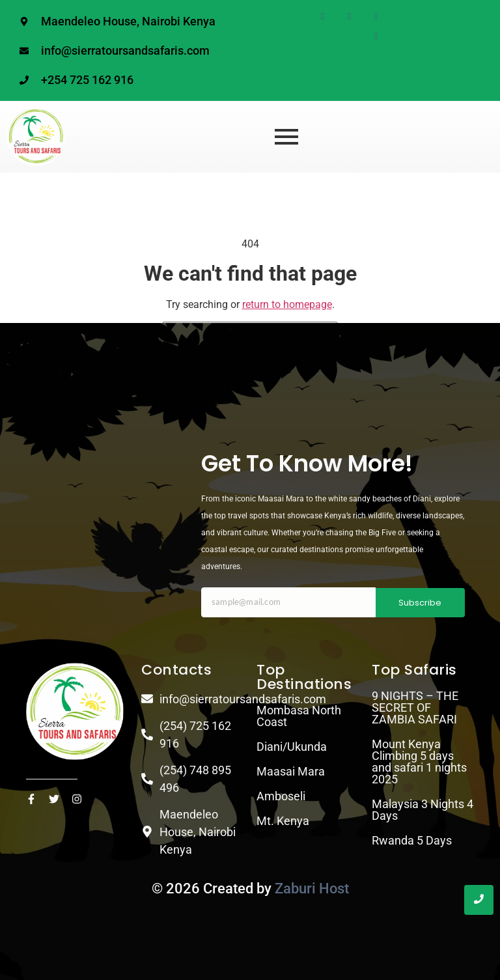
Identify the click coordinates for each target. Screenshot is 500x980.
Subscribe (420, 603)
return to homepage (287, 304)
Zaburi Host (312, 889)
